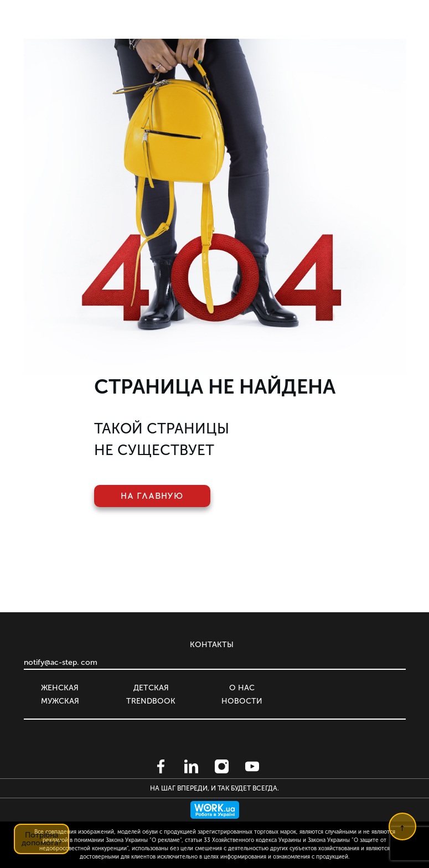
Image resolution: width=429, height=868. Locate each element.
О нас (242, 688)
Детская (151, 688)
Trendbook (151, 701)
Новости (242, 701)
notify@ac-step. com (61, 662)
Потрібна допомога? (42, 839)
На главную (152, 496)
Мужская (60, 701)
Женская (60, 688)
